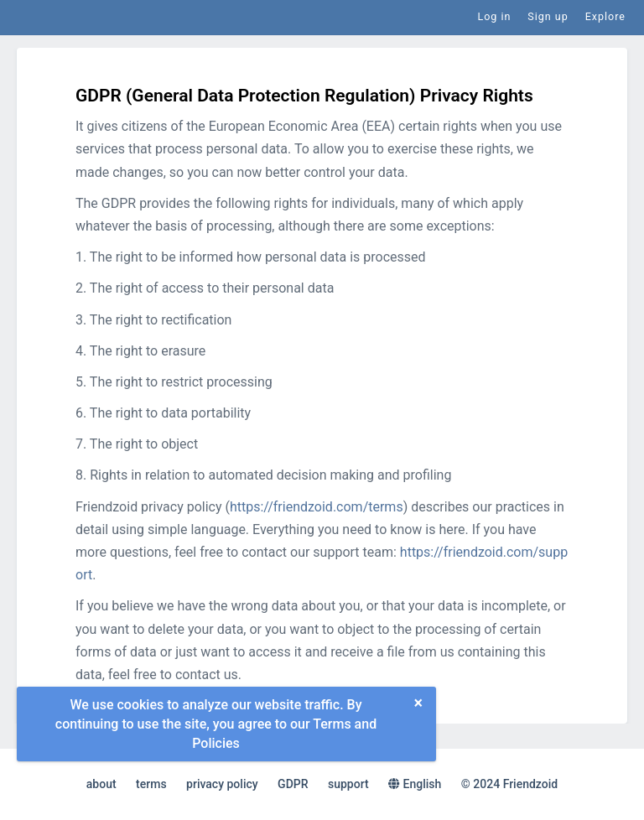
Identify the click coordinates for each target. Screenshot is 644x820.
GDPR (293, 784)
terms (151, 784)
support (348, 784)
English (415, 784)
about (101, 784)
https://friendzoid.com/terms (317, 507)
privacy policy (222, 784)
